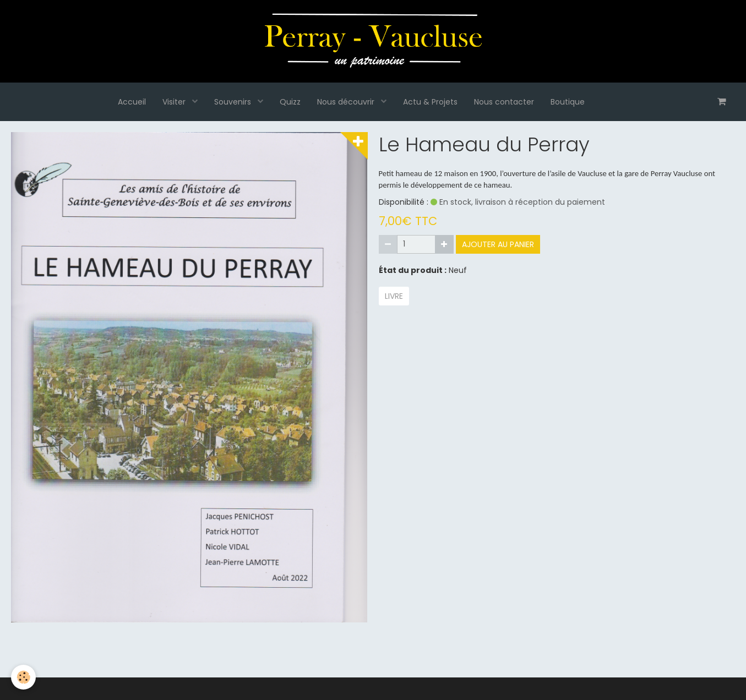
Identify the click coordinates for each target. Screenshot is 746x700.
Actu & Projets (430, 102)
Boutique (568, 102)
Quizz (290, 102)
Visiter (175, 102)
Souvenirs (234, 102)
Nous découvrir (347, 102)
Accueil (132, 102)
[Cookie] (23, 677)
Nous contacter (504, 102)
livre (394, 296)
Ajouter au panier (498, 244)
